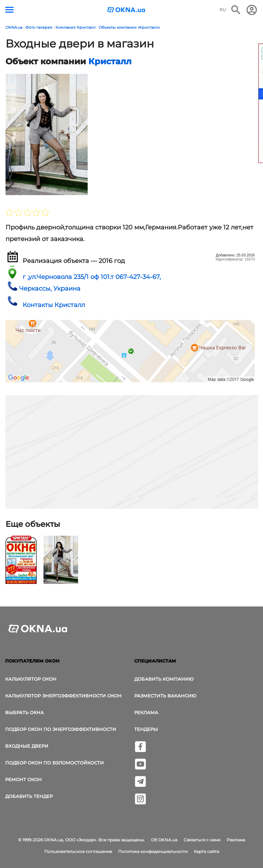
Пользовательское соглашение (78, 851)
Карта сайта (206, 851)
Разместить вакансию (165, 696)
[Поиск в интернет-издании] (236, 10)
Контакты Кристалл (54, 305)
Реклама (146, 712)
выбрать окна (24, 712)
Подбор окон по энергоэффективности (61, 729)
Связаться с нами (202, 840)
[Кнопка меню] (9, 10)
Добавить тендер (29, 796)
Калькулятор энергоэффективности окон (63, 696)
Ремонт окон (23, 779)
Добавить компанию (164, 679)
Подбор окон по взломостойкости (54, 763)
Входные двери (27, 746)
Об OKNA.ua (164, 840)
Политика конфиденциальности (153, 851)
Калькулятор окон (31, 679)
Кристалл (110, 61)
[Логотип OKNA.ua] (126, 10)
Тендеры (146, 729)
